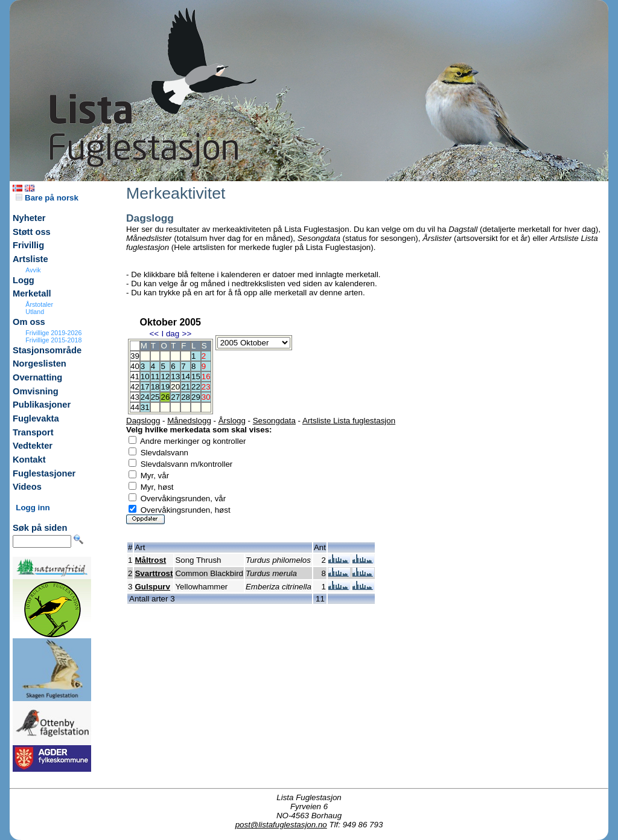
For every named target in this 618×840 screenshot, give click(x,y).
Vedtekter (33, 446)
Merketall (32, 293)
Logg (24, 280)
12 (165, 377)
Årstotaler (39, 304)
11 (155, 377)
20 (175, 387)
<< (154, 334)
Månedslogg (189, 421)
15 (196, 377)
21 (186, 387)
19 (165, 387)
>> (187, 334)
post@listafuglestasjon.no (281, 825)
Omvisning (36, 391)
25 (155, 397)
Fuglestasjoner (44, 473)
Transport (33, 432)
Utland (35, 312)
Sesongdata (274, 421)
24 (145, 397)
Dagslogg (143, 421)
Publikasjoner (42, 405)
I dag (170, 334)
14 (186, 377)
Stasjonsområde (47, 350)
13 (175, 377)
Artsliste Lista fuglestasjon (349, 421)
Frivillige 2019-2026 (53, 333)
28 (186, 397)
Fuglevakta (36, 418)
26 (165, 397)
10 (145, 377)
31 (145, 407)
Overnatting (37, 377)
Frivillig (28, 245)
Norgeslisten (40, 364)
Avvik (33, 270)
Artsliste (30, 259)
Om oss (29, 322)
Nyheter (29, 218)
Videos (27, 487)
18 (155, 387)
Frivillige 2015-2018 (53, 340)
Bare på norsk (47, 198)
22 (196, 387)
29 (196, 397)
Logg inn (33, 508)
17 (145, 387)
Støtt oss (32, 232)
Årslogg (232, 421)
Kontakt (29, 460)
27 (175, 397)
